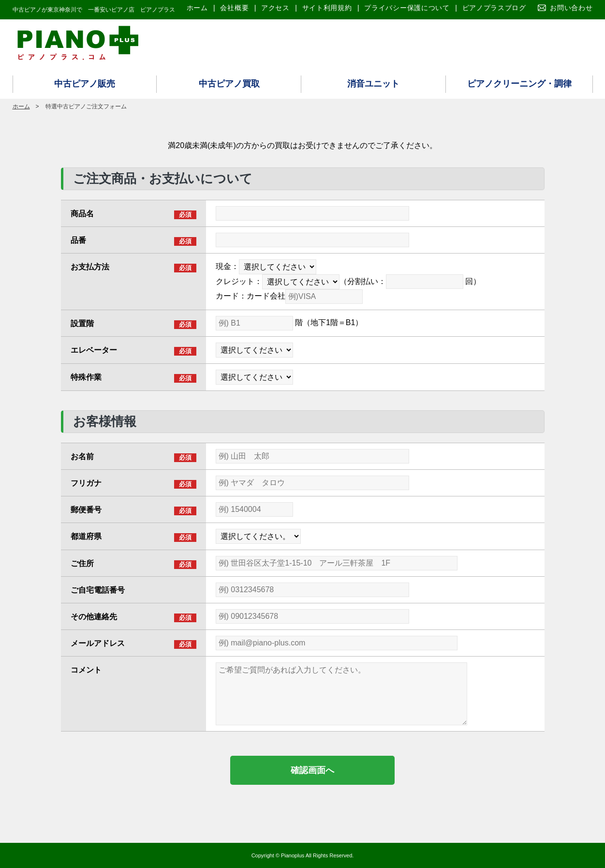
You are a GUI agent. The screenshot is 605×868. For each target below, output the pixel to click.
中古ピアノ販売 (85, 84)
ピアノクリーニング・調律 (519, 84)
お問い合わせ (571, 8)
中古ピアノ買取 (229, 84)
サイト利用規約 (327, 8)
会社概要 (234, 8)
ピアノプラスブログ (494, 8)
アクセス (275, 8)
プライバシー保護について (407, 8)
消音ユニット (373, 84)
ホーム (197, 8)
